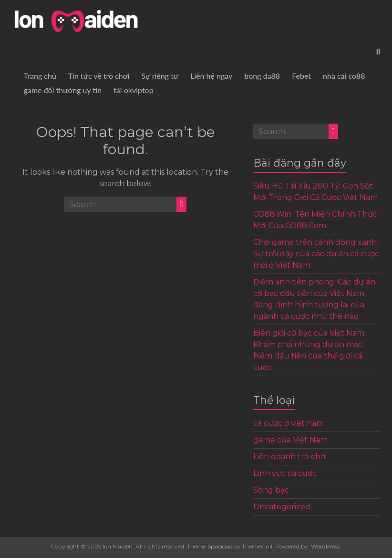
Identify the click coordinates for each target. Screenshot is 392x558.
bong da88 (262, 76)
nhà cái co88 (344, 76)
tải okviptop (134, 90)
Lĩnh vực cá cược (285, 473)
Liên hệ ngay (211, 76)
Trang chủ (40, 76)
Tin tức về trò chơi (99, 76)
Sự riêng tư (160, 76)
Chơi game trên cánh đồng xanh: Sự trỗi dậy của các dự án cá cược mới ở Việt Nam (316, 254)
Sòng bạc (271, 490)
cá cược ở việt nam (289, 423)
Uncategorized (282, 507)
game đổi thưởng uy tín (63, 90)
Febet (301, 76)
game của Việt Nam (290, 440)
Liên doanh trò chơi (290, 457)
